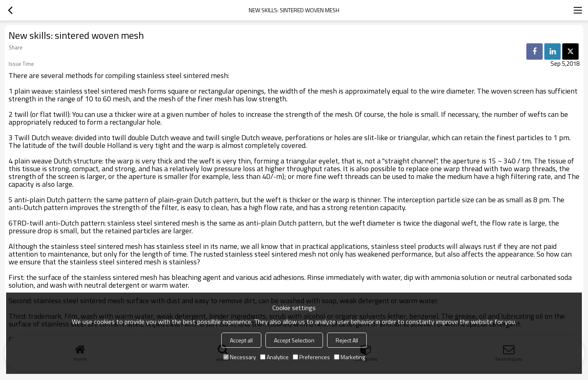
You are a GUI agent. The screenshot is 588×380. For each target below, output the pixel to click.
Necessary (240, 357)
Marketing (350, 357)
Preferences (311, 357)
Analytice (274, 357)
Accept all (241, 340)
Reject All (347, 340)
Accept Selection (294, 340)
